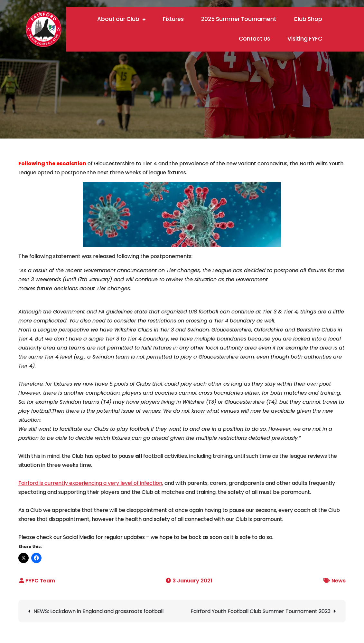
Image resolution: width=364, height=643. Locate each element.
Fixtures (173, 19)
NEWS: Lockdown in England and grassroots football (98, 611)
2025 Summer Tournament (239, 19)
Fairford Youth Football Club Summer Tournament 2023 (261, 611)
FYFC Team (40, 581)
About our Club (118, 19)
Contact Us (254, 39)
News (339, 581)
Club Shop (308, 19)
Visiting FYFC (305, 39)
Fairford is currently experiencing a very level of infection (90, 483)
